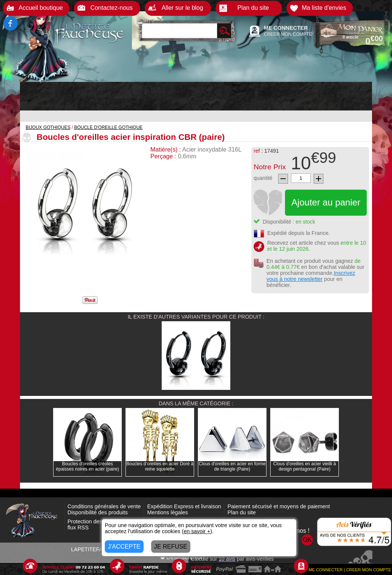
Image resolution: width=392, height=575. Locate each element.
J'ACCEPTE (124, 547)
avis (227, 559)
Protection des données (96, 521)
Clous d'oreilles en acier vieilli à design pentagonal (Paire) (305, 466)
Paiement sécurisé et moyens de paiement (279, 506)
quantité (263, 178)
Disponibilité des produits (98, 512)
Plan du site (241, 512)
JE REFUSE (171, 547)
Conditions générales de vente (104, 506)
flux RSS (78, 527)
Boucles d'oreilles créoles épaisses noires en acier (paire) (87, 466)
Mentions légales (167, 512)
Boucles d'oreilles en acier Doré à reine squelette (160, 466)
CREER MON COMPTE (288, 34)
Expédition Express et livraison (184, 506)
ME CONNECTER (286, 28)
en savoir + (197, 531)
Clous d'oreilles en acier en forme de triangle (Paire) (232, 466)
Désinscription (182, 557)
